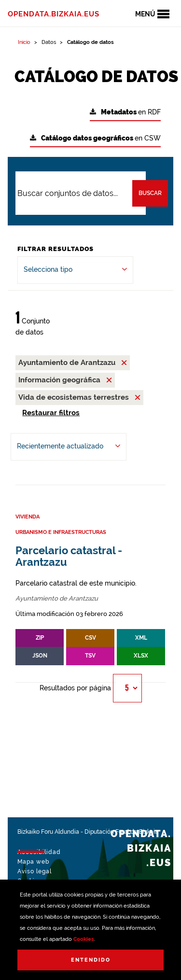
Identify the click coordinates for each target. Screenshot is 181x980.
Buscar (150, 193)
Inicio (24, 42)
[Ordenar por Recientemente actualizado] (69, 447)
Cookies (84, 939)
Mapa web (33, 862)
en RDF (125, 112)
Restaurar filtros (51, 413)
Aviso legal (35, 871)
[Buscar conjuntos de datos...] (81, 193)
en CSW (95, 138)
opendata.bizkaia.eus (54, 14)
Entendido (91, 960)
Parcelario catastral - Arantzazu (69, 556)
